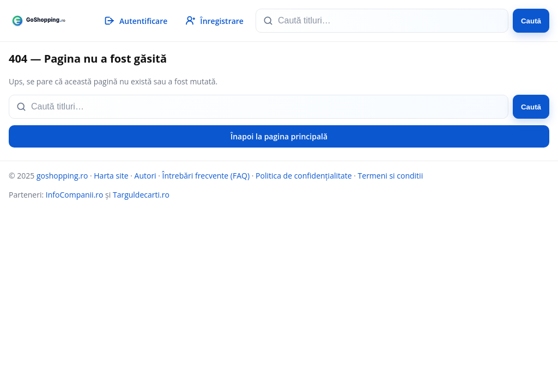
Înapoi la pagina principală (279, 136)
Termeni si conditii (391, 176)
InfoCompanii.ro (75, 195)
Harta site (111, 176)
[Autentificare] (135, 21)
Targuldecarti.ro (141, 195)
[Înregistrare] (214, 21)
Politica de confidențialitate (304, 176)
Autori (145, 176)
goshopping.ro (62, 176)
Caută (531, 21)
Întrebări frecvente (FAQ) (206, 176)
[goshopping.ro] (46, 21)
